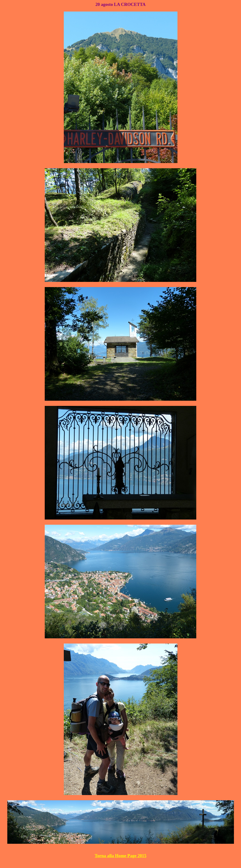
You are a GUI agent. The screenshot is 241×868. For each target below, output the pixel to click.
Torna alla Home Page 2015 (120, 856)
